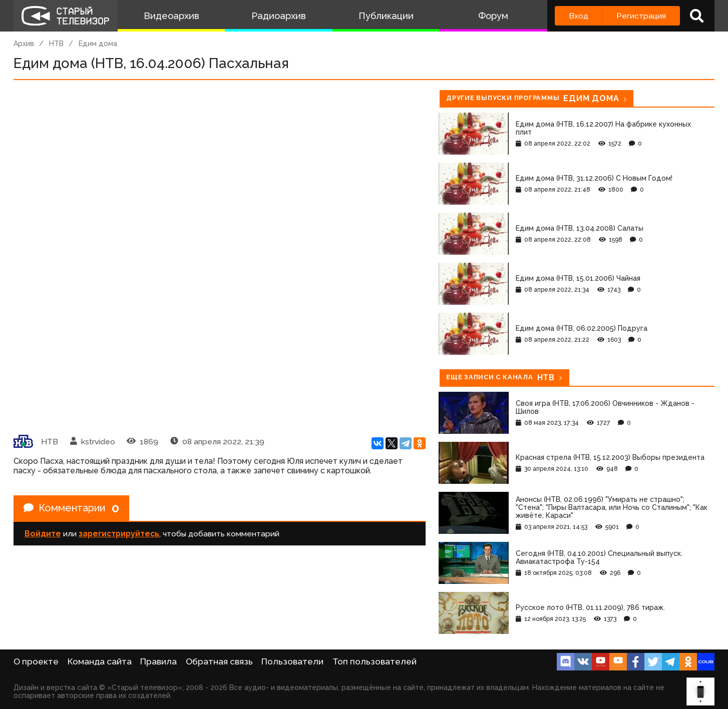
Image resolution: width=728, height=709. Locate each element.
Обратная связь (219, 661)
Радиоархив (279, 16)
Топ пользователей (375, 661)
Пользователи (292, 661)
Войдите (43, 534)
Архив (24, 44)
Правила (158, 661)
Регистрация (641, 16)
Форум (493, 16)
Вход (579, 16)
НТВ (56, 44)
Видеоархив (171, 16)
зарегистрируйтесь (119, 534)
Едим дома (98, 44)
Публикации (386, 16)
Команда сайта (100, 661)
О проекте (36, 661)
